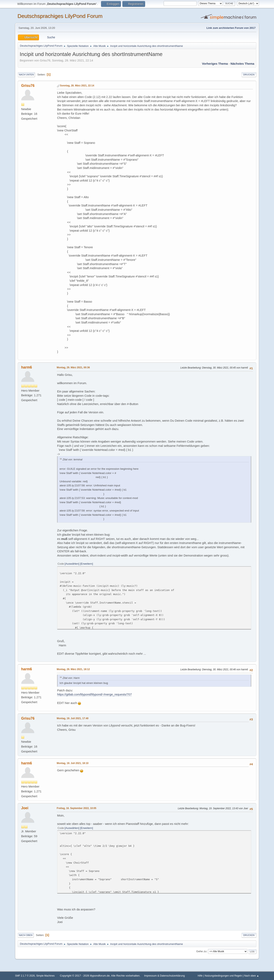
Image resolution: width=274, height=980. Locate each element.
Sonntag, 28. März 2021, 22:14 (77, 86)
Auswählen (72, 564)
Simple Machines (45, 976)
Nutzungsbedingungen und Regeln (223, 976)
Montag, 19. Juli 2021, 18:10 (73, 763)
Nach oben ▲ (252, 976)
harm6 (27, 367)
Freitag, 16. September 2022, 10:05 (77, 808)
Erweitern (87, 564)
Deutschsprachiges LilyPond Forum (60, 16)
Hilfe (200, 976)
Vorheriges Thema (215, 64)
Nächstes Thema (242, 64)
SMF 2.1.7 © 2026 (25, 976)
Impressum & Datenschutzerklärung (164, 976)
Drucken (249, 75)
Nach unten (26, 75)
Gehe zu (201, 951)
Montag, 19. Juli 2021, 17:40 (73, 718)
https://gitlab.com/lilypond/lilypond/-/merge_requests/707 (94, 694)
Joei (25, 808)
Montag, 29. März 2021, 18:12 (73, 669)
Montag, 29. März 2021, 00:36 (73, 367)
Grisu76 (28, 86)
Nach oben (26, 935)
